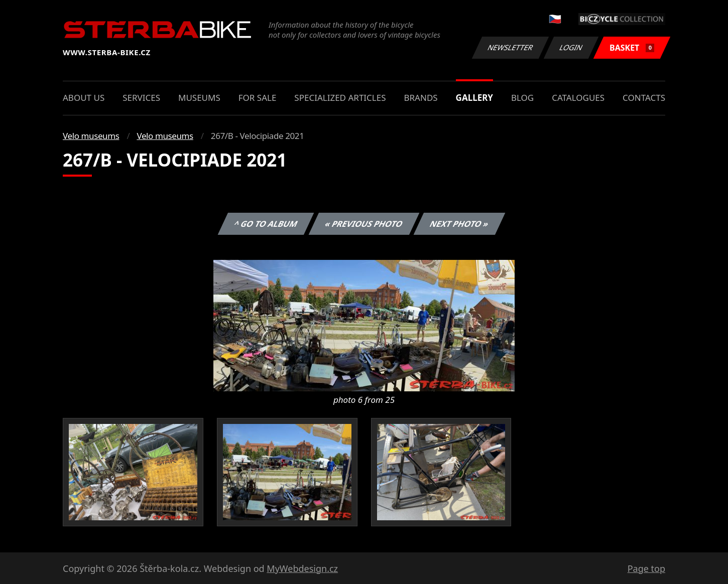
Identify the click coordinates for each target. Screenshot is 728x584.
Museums (199, 98)
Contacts (644, 98)
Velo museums (91, 136)
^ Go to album (266, 224)
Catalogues (578, 98)
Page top (646, 568)
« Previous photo (364, 224)
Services (141, 98)
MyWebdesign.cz (302, 568)
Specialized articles (340, 98)
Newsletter (510, 47)
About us (84, 98)
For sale (258, 98)
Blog (522, 98)
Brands (420, 98)
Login (571, 47)
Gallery (474, 98)
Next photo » (459, 224)
